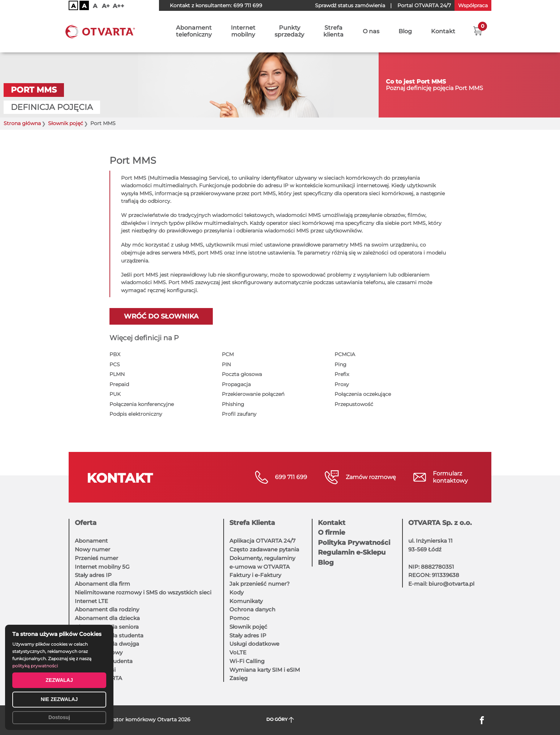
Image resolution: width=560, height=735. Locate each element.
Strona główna (22, 123)
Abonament (91, 541)
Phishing (233, 404)
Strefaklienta (333, 31)
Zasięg (238, 678)
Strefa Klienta (252, 523)
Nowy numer (92, 549)
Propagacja (236, 384)
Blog (405, 32)
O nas (371, 32)
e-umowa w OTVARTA (260, 567)
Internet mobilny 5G (102, 567)
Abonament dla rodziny (107, 609)
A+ (106, 6)
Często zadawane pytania (264, 549)
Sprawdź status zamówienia (350, 5)
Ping (341, 364)
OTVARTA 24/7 (424, 5)
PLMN (117, 374)
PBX (115, 354)
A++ (119, 6)
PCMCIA (345, 354)
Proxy (342, 384)
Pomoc (240, 618)
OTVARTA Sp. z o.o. (440, 523)
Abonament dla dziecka (107, 618)
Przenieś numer (96, 558)
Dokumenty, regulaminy (262, 558)
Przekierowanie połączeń (253, 394)
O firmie (331, 533)
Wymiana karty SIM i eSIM (265, 670)
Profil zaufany (239, 414)
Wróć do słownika (161, 316)
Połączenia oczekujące (363, 394)
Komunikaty (246, 601)
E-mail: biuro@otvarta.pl (441, 584)
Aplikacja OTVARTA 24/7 (262, 541)
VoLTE (238, 652)
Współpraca (473, 5)
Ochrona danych (252, 609)
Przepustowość (354, 404)
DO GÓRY (280, 720)
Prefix (342, 374)
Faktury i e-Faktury (255, 575)
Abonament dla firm (102, 584)
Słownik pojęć (66, 123)
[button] (478, 31)
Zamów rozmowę (371, 477)
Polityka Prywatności (354, 543)
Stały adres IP (93, 575)
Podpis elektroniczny (136, 414)
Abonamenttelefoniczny (194, 31)
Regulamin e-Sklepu (352, 552)
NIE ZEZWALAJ (59, 699)
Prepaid (119, 384)
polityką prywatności (35, 666)
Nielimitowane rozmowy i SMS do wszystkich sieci (143, 592)
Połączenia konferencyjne (142, 404)
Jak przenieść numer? (260, 584)
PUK (115, 394)
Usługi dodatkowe (254, 644)
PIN (226, 364)
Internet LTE (91, 601)
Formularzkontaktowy (450, 477)
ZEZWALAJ (59, 680)
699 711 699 (248, 5)
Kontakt (443, 32)
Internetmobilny (243, 31)
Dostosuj (59, 717)
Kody (236, 592)
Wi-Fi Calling (247, 661)
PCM (228, 354)
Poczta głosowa (242, 374)
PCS (115, 364)
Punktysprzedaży (289, 31)
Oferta (86, 523)
